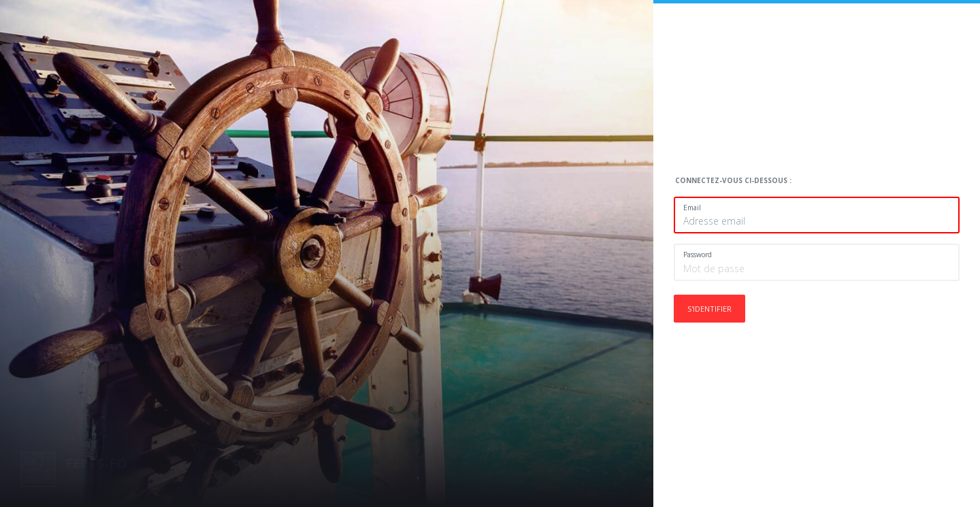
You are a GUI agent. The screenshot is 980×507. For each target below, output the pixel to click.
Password (698, 255)
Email (692, 208)
